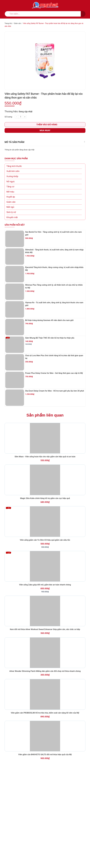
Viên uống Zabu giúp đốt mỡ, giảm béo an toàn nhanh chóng (45, 653)
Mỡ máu (10, 202)
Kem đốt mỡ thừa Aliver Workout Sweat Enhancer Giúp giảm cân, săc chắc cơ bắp (45, 706)
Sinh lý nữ (11, 222)
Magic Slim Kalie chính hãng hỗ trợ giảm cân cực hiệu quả (45, 550)
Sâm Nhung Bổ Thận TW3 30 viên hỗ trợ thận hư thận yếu (51, 362)
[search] (45, 14)
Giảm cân (11, 212)
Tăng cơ (10, 197)
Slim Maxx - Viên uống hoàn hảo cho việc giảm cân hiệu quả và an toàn (45, 500)
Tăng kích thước (14, 176)
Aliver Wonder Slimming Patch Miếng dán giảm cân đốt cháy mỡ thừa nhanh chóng (45, 756)
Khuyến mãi (12, 227)
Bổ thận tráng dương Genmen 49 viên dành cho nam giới (50, 342)
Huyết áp (11, 207)
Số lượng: (8, 127)
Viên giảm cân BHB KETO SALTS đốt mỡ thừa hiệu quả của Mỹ (45, 855)
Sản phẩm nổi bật (15, 235)
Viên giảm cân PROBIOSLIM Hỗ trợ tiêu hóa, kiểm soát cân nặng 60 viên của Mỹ (45, 805)
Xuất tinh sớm (13, 181)
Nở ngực (11, 192)
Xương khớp (12, 186)
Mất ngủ (10, 217)
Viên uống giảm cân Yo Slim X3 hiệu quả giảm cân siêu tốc (45, 600)
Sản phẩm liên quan (45, 450)
